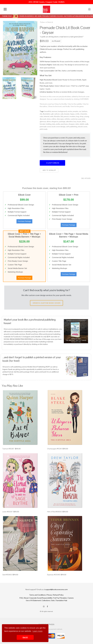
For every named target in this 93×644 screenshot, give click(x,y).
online (54, 119)
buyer (79, 121)
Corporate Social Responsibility (41, 598)
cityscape (60, 119)
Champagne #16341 (54, 449)
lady (54, 124)
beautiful (48, 111)
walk (87, 124)
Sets (53, 600)
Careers (71, 598)
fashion (84, 111)
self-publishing (72, 127)
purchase (64, 124)
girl (52, 114)
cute (41, 116)
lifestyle (57, 116)
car (80, 111)
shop (82, 116)
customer (74, 119)
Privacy (49, 595)
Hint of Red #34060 (54, 512)
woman (54, 111)
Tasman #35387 (8, 449)
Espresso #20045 (54, 575)
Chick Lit (50, 22)
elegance (55, 121)
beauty (67, 114)
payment (82, 119)
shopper (72, 124)
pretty (58, 124)
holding (49, 124)
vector (70, 111)
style (77, 124)
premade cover (45, 127)
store (49, 119)
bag (78, 116)
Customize (52, 163)
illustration (47, 114)
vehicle (67, 119)
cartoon (57, 114)
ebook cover (83, 127)
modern (72, 116)
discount (43, 119)
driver (49, 121)
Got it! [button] (25, 637)
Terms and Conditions (38, 595)
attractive (69, 121)
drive (84, 121)
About (26, 598)
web (52, 116)
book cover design (59, 127)
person (66, 116)
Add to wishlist (49, 170)
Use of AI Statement (33, 600)
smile (77, 114)
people (75, 111)
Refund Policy (58, 595)
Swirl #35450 (7, 575)
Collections (46, 600)
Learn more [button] (38, 631)
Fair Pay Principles (60, 598)
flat (62, 116)
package (62, 121)
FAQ (21, 598)
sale (62, 114)
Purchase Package (24, 221)
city (41, 114)
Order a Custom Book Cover (46, 303)
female (42, 124)
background (62, 111)
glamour (43, 121)
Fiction (42, 22)
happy (72, 114)
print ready (44, 129)
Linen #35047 (8, 512)
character (84, 114)
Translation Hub (61, 600)
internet (47, 116)
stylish (82, 124)
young (87, 116)
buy (75, 121)
